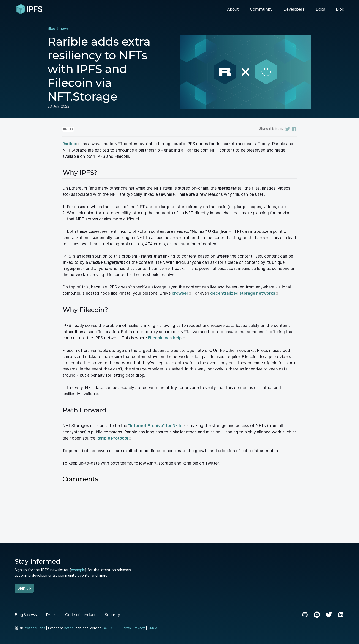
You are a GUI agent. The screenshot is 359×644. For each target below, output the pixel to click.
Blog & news (58, 28)
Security (112, 614)
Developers (294, 9)
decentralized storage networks (245, 293)
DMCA (153, 627)
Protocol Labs (34, 627)
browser (182, 293)
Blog (340, 9)
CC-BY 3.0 (110, 627)
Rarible (71, 144)
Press (51, 614)
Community (261, 9)
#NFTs (68, 129)
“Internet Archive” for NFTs (158, 425)
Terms (126, 627)
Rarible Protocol (114, 437)
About (233, 9)
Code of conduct (80, 614)
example (78, 569)
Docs (320, 9)
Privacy (139, 627)
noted (69, 627)
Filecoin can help (167, 337)
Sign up (24, 587)
